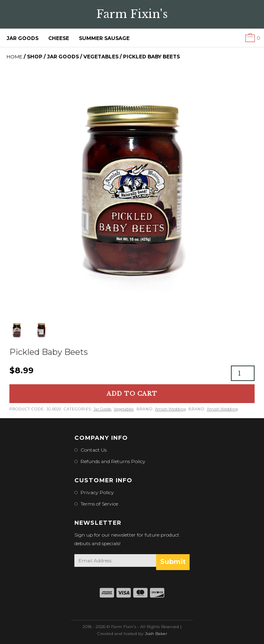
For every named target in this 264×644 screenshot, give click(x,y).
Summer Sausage (104, 38)
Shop (35, 57)
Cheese (59, 38)
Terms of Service (99, 504)
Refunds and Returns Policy (113, 461)
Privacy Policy (97, 492)
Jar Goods (22, 38)
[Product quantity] (243, 373)
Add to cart (132, 394)
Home (15, 57)
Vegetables (101, 57)
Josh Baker (156, 634)
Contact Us (94, 450)
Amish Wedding (170, 409)
